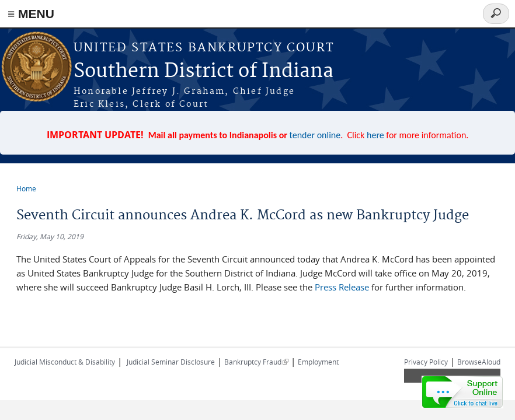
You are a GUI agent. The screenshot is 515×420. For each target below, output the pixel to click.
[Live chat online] (462, 392)
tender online (315, 135)
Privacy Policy (426, 362)
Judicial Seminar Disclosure (171, 362)
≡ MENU (31, 14)
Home (26, 188)
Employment (318, 362)
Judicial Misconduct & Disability (65, 362)
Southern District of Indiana (203, 71)
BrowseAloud (479, 362)
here (375, 135)
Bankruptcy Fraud (256, 362)
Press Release (342, 287)
